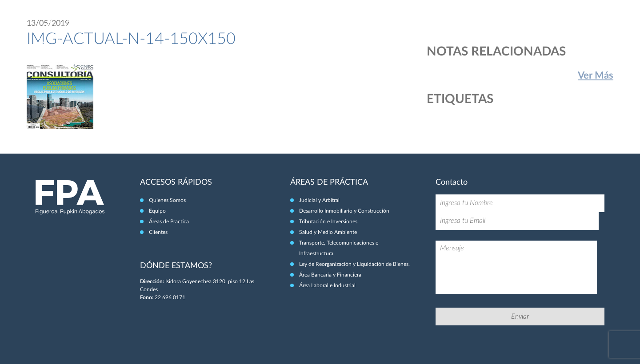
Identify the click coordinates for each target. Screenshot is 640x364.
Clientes (572, 26)
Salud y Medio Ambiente (328, 232)
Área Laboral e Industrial (327, 285)
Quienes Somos (167, 200)
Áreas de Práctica (523, 26)
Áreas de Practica (169, 222)
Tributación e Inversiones (328, 222)
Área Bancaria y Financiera (330, 275)
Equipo (476, 26)
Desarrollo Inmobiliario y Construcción (344, 211)
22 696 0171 (170, 297)
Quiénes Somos (433, 26)
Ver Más (596, 75)
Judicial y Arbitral (319, 200)
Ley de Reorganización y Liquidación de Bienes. (354, 264)
